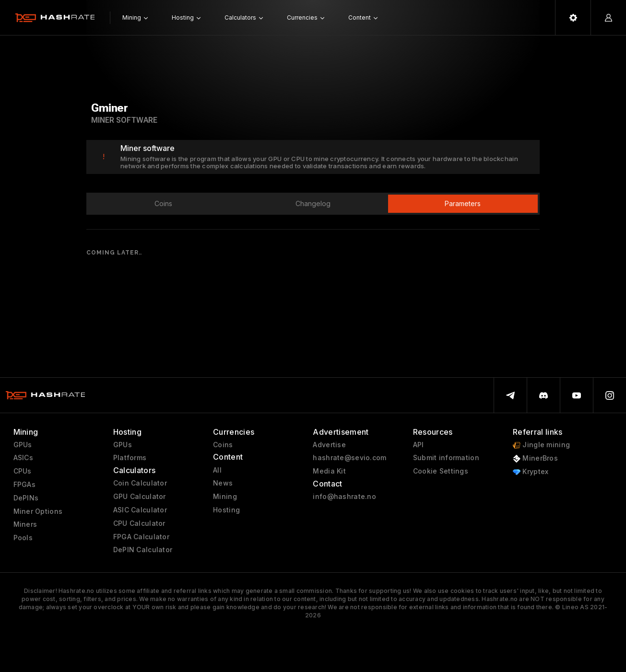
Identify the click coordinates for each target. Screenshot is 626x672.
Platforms (130, 458)
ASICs (23, 458)
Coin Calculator (140, 483)
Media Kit (329, 471)
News (223, 483)
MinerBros (535, 458)
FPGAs (24, 485)
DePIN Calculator (143, 550)
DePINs (26, 498)
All (217, 470)
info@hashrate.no (344, 497)
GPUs (23, 445)
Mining (225, 497)
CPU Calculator (139, 523)
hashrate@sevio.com (349, 458)
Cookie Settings (441, 471)
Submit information (446, 458)
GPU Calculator (140, 497)
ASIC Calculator (140, 510)
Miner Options (38, 511)
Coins (223, 445)
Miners (25, 524)
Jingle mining (541, 445)
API (419, 445)
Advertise (329, 445)
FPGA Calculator (141, 537)
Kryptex (531, 472)
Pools (23, 538)
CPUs (23, 471)
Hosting (226, 510)
